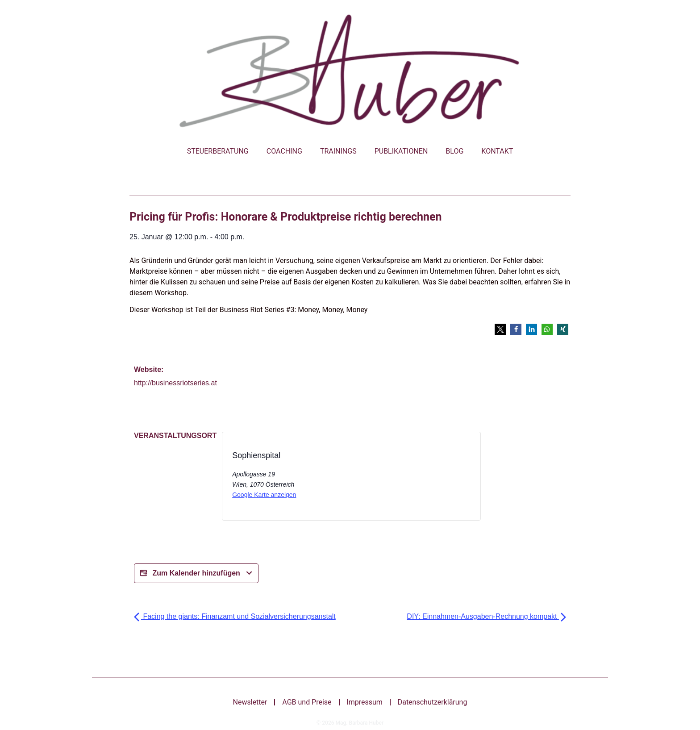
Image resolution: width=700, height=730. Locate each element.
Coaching (284, 151)
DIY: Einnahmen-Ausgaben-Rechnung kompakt (486, 616)
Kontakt (497, 151)
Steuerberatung (218, 151)
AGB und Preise (307, 702)
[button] (500, 329)
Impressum (365, 702)
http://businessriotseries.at (175, 383)
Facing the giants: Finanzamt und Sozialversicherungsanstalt (235, 616)
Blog (454, 151)
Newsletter (250, 702)
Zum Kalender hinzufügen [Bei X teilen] (196, 573)
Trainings (338, 151)
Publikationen (401, 151)
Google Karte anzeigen (264, 495)
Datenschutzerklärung (433, 702)
